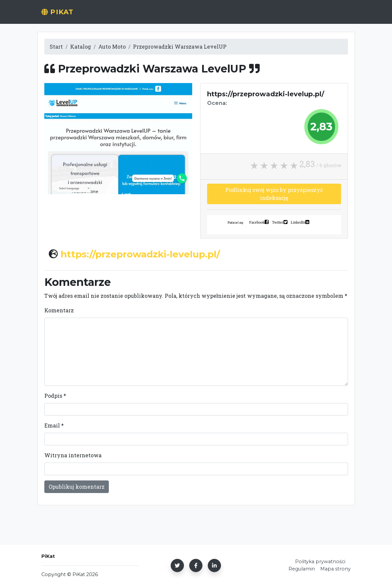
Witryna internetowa (73, 455)
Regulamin (302, 569)
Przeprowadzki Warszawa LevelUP (180, 46)
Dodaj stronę (186, 15)
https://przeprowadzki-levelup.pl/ (140, 254)
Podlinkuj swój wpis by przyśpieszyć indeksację (274, 194)
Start (144, 15)
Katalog (81, 46)
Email (54, 425)
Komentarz (59, 310)
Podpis (55, 396)
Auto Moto (112, 46)
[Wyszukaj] (298, 16)
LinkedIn (298, 222)
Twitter (278, 222)
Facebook (257, 222)
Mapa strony (335, 569)
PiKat (60, 15)
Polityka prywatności (320, 562)
